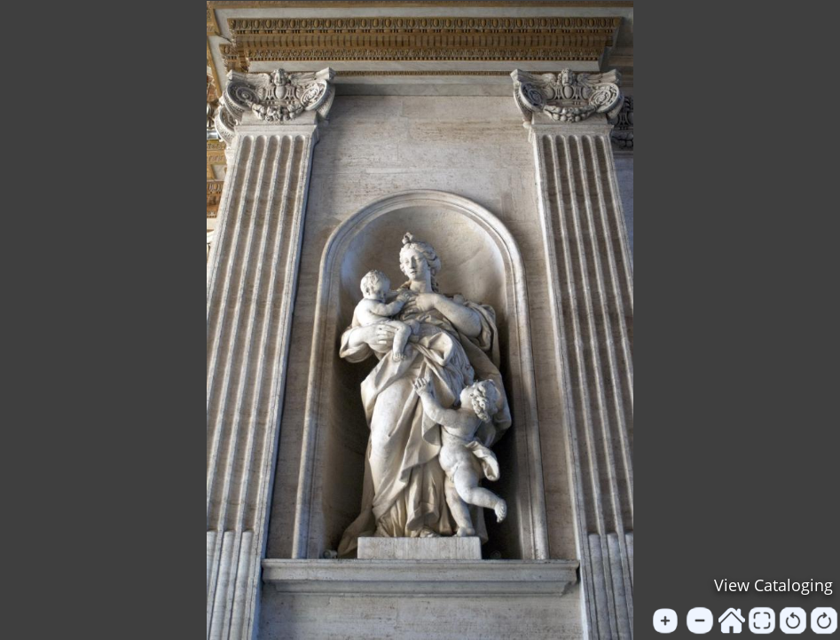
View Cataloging (773, 585)
